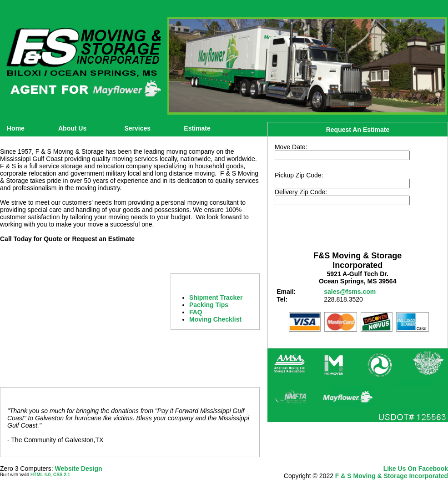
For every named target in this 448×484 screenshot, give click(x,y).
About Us (72, 128)
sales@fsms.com (350, 292)
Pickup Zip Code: (299, 175)
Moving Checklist (215, 319)
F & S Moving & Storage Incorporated (392, 476)
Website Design (79, 469)
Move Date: (291, 147)
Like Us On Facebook (416, 469)
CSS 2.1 (62, 475)
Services (137, 128)
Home (16, 128)
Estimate (197, 128)
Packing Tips (209, 305)
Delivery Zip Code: (301, 192)
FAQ (196, 312)
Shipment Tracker (216, 297)
